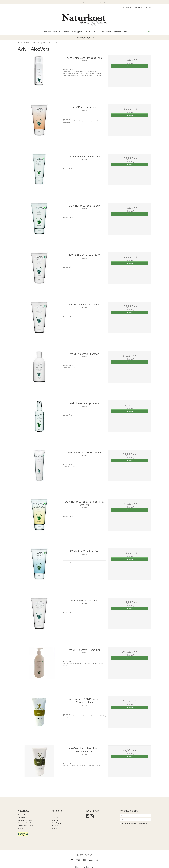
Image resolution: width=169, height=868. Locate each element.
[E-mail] (135, 820)
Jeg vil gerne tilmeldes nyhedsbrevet (134, 823)
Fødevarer (55, 815)
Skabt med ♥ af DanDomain (85, 867)
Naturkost (84, 855)
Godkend (135, 827)
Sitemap (20, 828)
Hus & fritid (55, 825)
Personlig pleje (57, 823)
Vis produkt (130, 66)
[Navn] (135, 816)
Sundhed (55, 820)
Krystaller (55, 818)
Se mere (54, 828)
